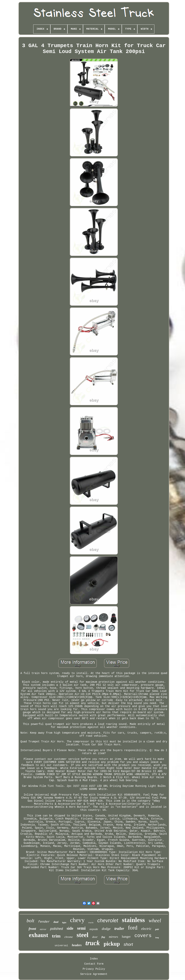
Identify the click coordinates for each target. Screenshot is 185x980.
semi (81, 928)
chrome (69, 937)
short (128, 944)
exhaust (39, 935)
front (32, 929)
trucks (91, 922)
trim (56, 936)
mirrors (113, 937)
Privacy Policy (94, 969)
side (70, 928)
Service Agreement (94, 974)
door (95, 937)
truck (93, 943)
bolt (30, 921)
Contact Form (94, 964)
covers (143, 936)
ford (133, 927)
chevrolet (108, 921)
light (64, 922)
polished (57, 929)
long (157, 938)
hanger (126, 937)
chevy (77, 920)
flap (103, 937)
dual (56, 922)
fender (44, 922)
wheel (155, 920)
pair (157, 929)
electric (146, 929)
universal (61, 946)
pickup (112, 944)
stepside (94, 929)
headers (77, 945)
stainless (133, 920)
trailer (119, 929)
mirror (43, 929)
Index (94, 959)
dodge (106, 929)
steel (82, 935)
